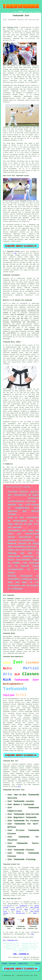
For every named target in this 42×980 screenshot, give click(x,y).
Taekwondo (6, 31)
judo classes (34, 907)
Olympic (36, 137)
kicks (36, 97)
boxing (18, 911)
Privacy (38, 963)
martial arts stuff (25, 621)
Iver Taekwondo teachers (12, 599)
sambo (26, 909)
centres (34, 151)
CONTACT (31, 12)
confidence (24, 35)
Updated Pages (23, 963)
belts (34, 347)
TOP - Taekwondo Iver (10, 940)
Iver (15, 253)
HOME (15, 12)
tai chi (9, 906)
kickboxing (23, 906)
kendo (35, 913)
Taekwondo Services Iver (14, 790)
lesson (10, 205)
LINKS (20, 12)
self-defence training (22, 612)
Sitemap (4, 963)
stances (12, 214)
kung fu (19, 907)
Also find (7, 764)
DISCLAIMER (37, 12)
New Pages (13, 963)
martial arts (34, 91)
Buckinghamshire (9, 623)
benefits (24, 305)
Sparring (30, 290)
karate (13, 909)
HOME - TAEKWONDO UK (21, 954)
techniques (21, 161)
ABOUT (26, 12)
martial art (30, 27)
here (19, 786)
